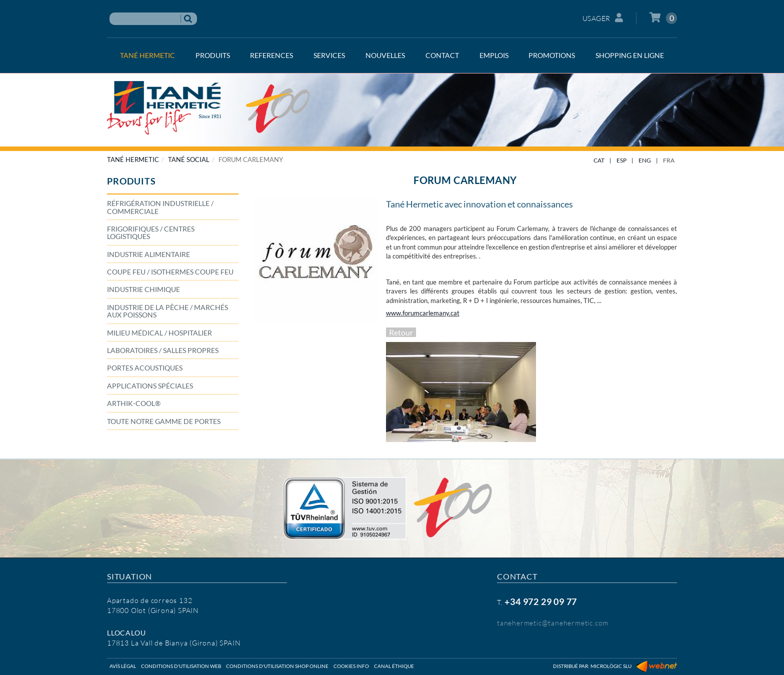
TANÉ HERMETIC (133, 159)
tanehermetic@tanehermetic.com (553, 623)
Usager (603, 18)
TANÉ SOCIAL (189, 159)
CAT (599, 160)
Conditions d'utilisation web (181, 666)
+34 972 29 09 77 (541, 601)
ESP (621, 160)
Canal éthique (394, 666)
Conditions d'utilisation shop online (277, 666)
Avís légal (123, 666)
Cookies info (351, 666)
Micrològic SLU (611, 666)
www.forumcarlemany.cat (423, 313)
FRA (669, 160)
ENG (645, 160)
